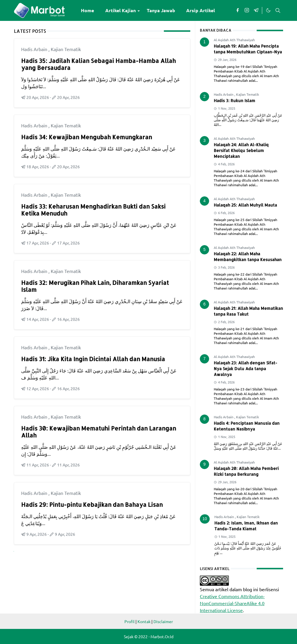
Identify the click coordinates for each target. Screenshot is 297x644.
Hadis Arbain (35, 49)
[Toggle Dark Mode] (268, 10)
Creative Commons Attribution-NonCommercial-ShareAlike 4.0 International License (232, 603)
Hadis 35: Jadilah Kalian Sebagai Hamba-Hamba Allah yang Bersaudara (98, 64)
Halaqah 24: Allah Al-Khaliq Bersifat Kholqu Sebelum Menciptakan (241, 150)
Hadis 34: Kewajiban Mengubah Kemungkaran (87, 137)
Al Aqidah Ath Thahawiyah (234, 40)
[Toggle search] (278, 10)
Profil (130, 621)
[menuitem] (87, 10)
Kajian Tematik (66, 49)
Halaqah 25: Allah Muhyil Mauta (245, 205)
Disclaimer (163, 621)
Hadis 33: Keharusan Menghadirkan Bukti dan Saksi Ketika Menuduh (93, 210)
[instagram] (247, 10)
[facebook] (238, 10)
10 (205, 519)
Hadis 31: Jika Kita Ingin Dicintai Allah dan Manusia (93, 359)
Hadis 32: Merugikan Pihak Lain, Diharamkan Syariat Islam (95, 286)
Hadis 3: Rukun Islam (234, 101)
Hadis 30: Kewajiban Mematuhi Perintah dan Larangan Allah (99, 432)
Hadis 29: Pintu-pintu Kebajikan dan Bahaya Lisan (92, 504)
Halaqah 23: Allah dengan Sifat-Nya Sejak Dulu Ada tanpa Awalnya (246, 369)
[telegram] (256, 10)
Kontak (144, 621)
